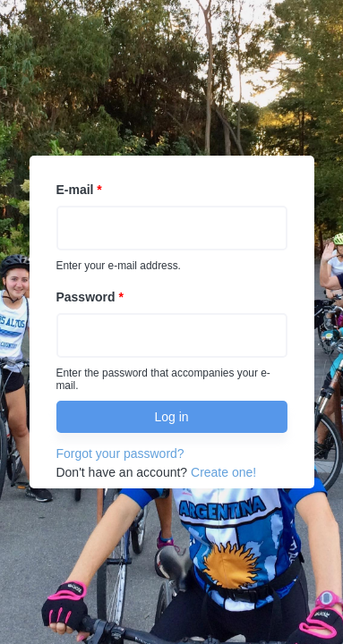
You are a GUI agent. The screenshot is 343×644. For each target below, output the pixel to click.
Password (89, 297)
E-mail (78, 190)
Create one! (223, 472)
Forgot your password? (120, 453)
